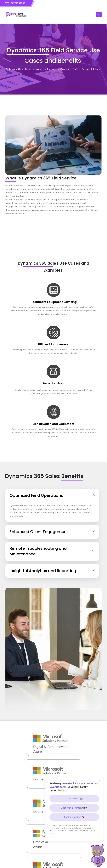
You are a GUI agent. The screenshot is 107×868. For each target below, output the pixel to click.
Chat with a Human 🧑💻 (74, 808)
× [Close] (100, 781)
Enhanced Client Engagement (39, 532)
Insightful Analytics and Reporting (43, 571)
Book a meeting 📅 (74, 817)
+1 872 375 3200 (18, 3)
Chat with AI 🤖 (74, 799)
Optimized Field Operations (36, 495)
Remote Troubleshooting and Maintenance (38, 551)
